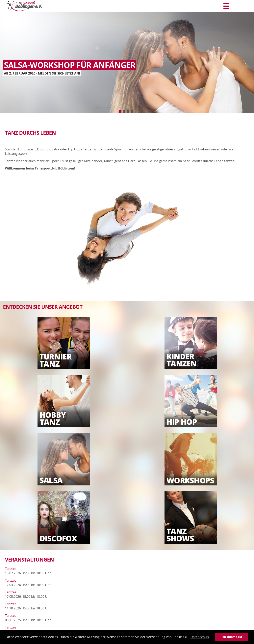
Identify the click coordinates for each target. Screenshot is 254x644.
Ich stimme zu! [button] (232, 637)
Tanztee (11, 569)
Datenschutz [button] (200, 637)
